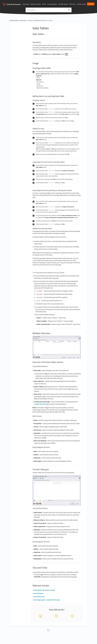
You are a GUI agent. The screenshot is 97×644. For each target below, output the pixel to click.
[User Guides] (23, 21)
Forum (44, 4)
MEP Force (72, 4)
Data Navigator (39, 593)
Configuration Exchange (41, 404)
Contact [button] (91, 4)
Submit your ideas (36, 4)
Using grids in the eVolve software (45, 590)
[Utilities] (30, 21)
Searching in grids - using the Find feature (47, 600)
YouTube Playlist (63, 4)
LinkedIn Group (81, 4)
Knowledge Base (14, 21)
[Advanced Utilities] (40, 21)
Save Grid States (39, 597)
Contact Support (52, 4)
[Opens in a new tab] (48, 630)
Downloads (26, 4)
